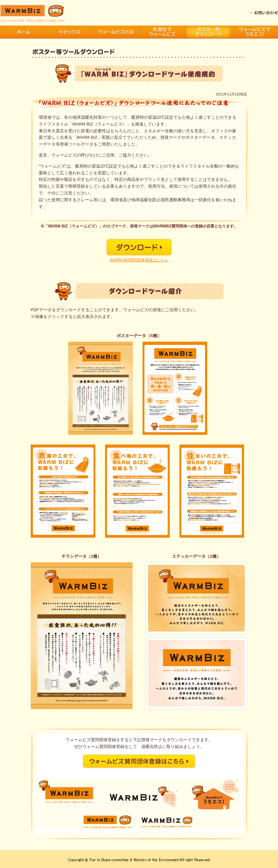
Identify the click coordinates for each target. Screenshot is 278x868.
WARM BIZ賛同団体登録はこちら (139, 260)
